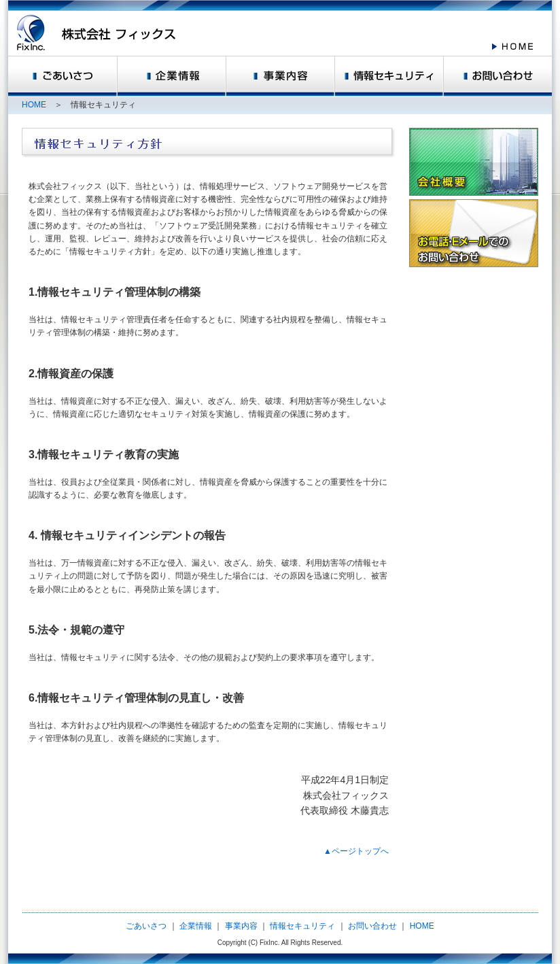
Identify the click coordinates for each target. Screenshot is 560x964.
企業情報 (196, 926)
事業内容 (241, 926)
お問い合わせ (372, 926)
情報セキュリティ (302, 926)
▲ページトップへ (356, 851)
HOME (34, 105)
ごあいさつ (147, 926)
